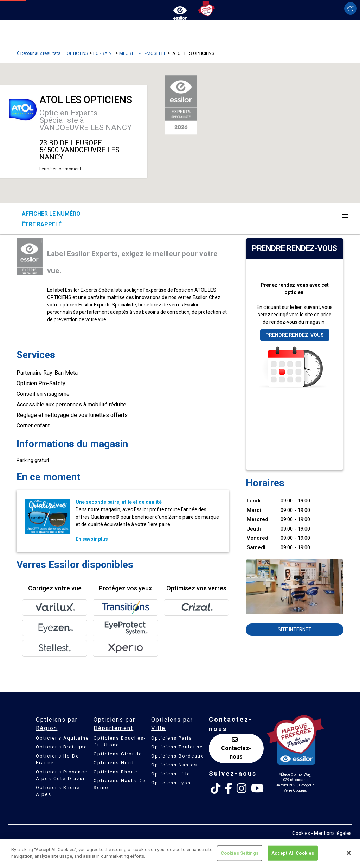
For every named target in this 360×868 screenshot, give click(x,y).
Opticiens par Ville (172, 724)
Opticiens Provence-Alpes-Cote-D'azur (63, 775)
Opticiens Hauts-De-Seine (121, 784)
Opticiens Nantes (174, 765)
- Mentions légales (331, 833)
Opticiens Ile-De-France (59, 759)
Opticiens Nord (114, 763)
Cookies (301, 833)
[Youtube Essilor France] (257, 788)
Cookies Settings (240, 853)
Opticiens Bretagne (62, 747)
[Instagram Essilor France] (242, 788)
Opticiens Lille (171, 774)
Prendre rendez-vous (295, 335)
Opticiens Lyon (171, 783)
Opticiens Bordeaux (177, 756)
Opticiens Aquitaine (62, 738)
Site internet (295, 629)
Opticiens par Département (114, 724)
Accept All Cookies (293, 853)
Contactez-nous (236, 748)
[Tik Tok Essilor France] (216, 788)
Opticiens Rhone (115, 772)
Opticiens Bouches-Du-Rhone (120, 742)
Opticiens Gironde (118, 754)
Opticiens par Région (57, 724)
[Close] (349, 853)
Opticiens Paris (172, 738)
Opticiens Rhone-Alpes (59, 791)
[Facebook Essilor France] (229, 788)
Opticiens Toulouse (177, 747)
